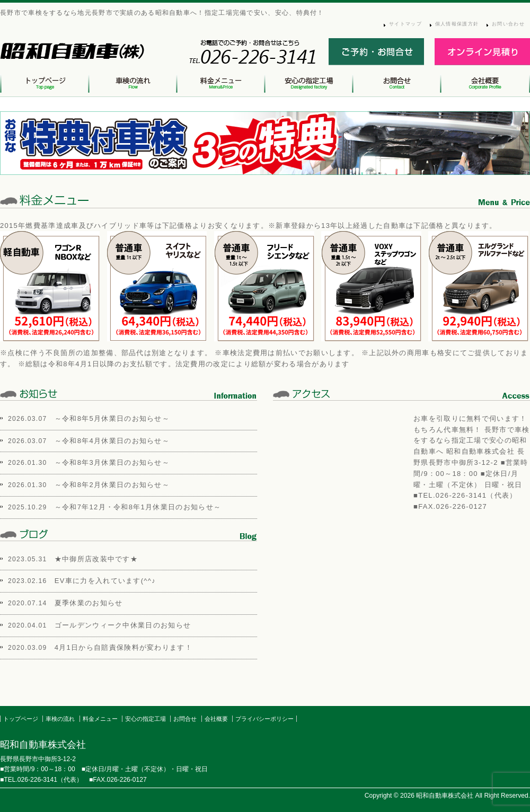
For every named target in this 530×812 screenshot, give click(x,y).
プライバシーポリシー (264, 719)
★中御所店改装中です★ (96, 559)
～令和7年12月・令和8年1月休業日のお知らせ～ (138, 507)
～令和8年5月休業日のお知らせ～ (112, 418)
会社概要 (216, 719)
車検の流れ (60, 719)
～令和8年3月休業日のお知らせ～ (112, 462)
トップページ (21, 719)
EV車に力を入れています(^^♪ (105, 581)
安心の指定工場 (145, 719)
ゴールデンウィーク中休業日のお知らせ (123, 625)
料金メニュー (100, 719)
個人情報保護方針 (457, 24)
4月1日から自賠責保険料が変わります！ (123, 647)
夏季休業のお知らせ (89, 603)
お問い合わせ (508, 24)
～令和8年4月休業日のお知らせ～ (112, 441)
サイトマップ (405, 24)
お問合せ (185, 719)
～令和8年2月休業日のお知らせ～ (112, 485)
